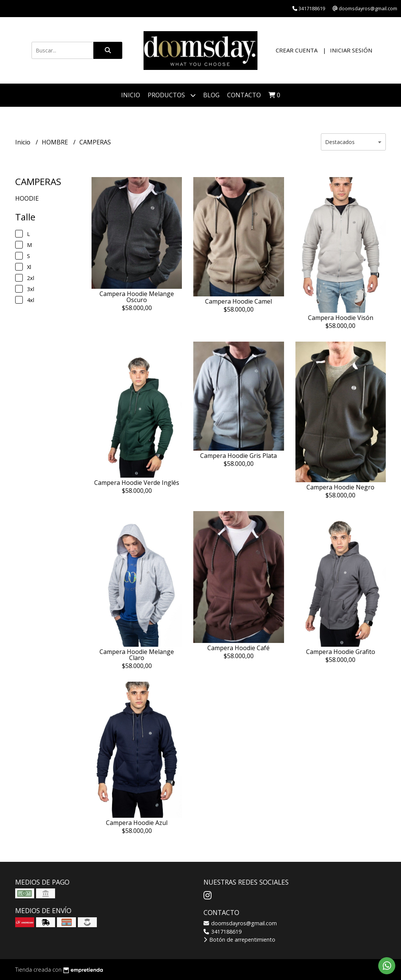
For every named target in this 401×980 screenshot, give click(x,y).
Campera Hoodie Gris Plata (238, 456)
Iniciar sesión (351, 50)
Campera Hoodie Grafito (341, 652)
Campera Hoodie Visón (341, 318)
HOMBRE (56, 142)
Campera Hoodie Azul (137, 823)
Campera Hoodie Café (238, 648)
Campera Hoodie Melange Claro (137, 655)
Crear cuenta (297, 50)
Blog (211, 95)
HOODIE (27, 198)
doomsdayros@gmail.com (240, 923)
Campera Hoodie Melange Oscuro (137, 297)
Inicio (131, 95)
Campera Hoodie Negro (340, 487)
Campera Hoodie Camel (238, 301)
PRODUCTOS (172, 95)
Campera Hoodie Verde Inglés (137, 483)
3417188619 (223, 932)
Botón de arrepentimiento (239, 940)
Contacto (244, 95)
